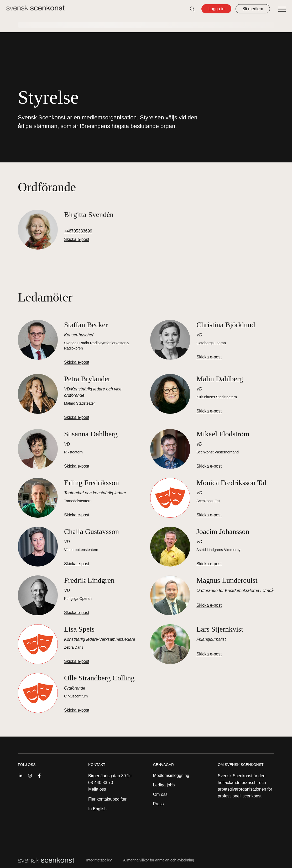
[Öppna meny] (282, 9)
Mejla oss (97, 789)
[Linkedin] (20, 775)
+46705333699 (78, 231)
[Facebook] (39, 775)
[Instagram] (30, 775)
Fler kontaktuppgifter (107, 799)
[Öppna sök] (192, 9)
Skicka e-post (77, 239)
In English (97, 809)
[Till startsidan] (35, 8)
